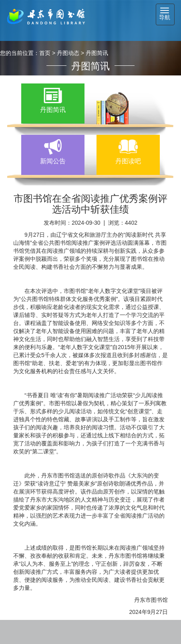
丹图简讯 (97, 53)
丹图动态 (68, 53)
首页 (45, 53)
